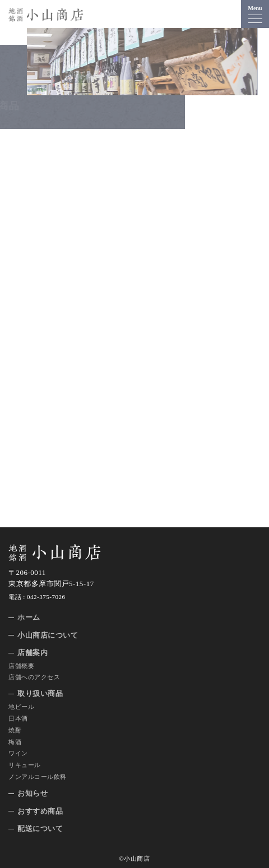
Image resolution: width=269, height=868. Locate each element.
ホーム (29, 617)
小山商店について (48, 635)
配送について (40, 828)
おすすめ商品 (40, 811)
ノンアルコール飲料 (38, 777)
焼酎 (15, 730)
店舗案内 (33, 653)
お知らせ (33, 793)
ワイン (18, 753)
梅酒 (15, 742)
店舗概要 (21, 666)
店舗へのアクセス (34, 677)
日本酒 (18, 718)
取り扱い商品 (40, 693)
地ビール (21, 707)
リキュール (25, 765)
